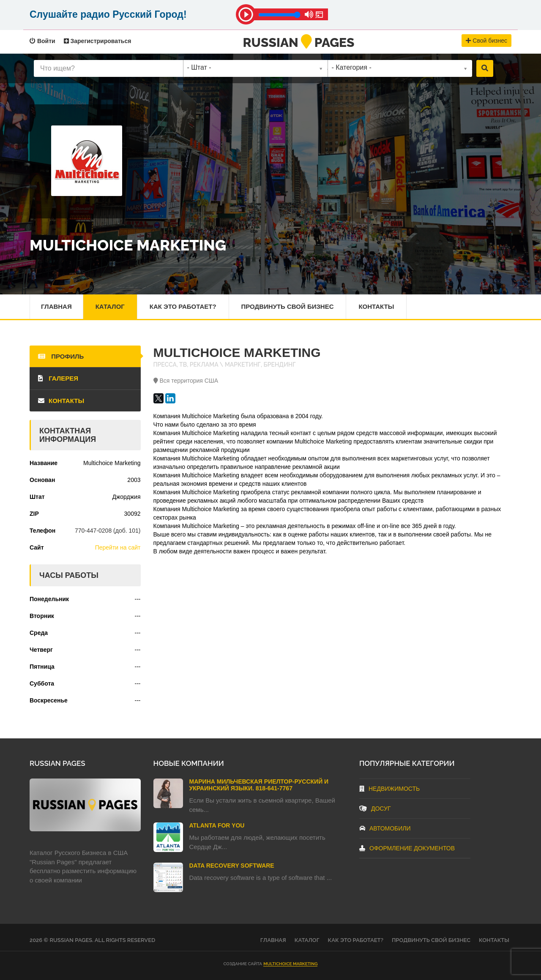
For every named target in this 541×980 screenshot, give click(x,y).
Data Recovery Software (232, 866)
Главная (56, 306)
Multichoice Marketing (290, 964)
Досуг (375, 808)
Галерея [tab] (58, 378)
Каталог (110, 306)
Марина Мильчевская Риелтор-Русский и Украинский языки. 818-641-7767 (259, 785)
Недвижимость (389, 789)
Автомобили (385, 828)
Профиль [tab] (61, 356)
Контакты (377, 306)
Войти (42, 41)
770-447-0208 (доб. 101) (108, 531)
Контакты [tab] (61, 401)
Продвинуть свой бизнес (288, 306)
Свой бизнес (486, 41)
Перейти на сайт (118, 547)
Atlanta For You (217, 825)
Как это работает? (183, 306)
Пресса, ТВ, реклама (186, 365)
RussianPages (299, 42)
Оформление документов (407, 848)
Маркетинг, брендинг (260, 365)
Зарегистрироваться (98, 41)
